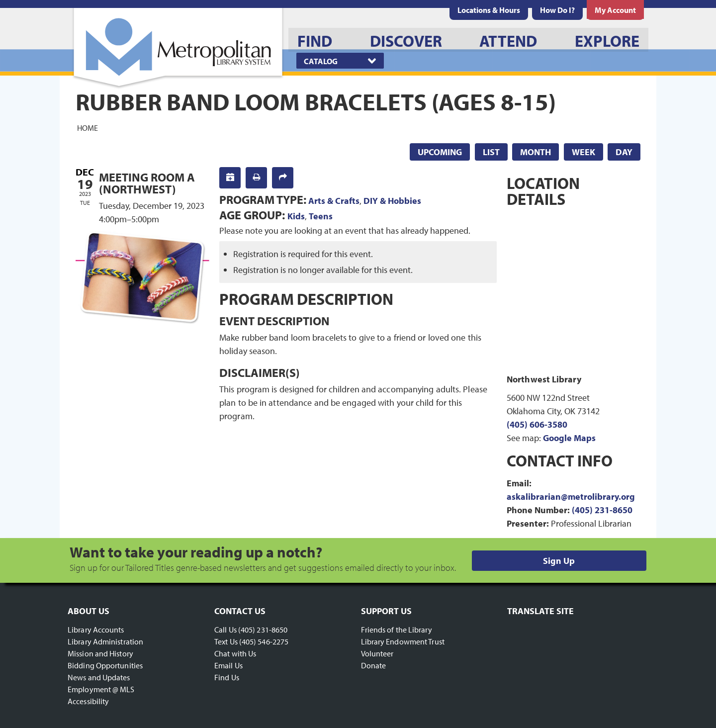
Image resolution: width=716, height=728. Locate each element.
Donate (374, 665)
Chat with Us (235, 653)
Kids (296, 216)
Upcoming (440, 152)
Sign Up (559, 561)
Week (583, 152)
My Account (615, 10)
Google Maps (569, 438)
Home (88, 127)
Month (536, 152)
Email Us (228, 665)
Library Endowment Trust (403, 641)
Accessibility (88, 701)
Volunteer (377, 653)
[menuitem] (489, 10)
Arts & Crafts (334, 201)
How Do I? (557, 10)
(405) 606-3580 (537, 424)
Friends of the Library (397, 630)
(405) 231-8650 (602, 510)
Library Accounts (96, 630)
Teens (321, 216)
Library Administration (105, 641)
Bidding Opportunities (105, 665)
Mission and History (100, 653)
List (491, 152)
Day (624, 152)
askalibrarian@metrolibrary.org (571, 497)
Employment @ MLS (101, 689)
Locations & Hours (489, 10)
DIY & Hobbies (392, 201)
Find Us (227, 677)
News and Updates (99, 677)
